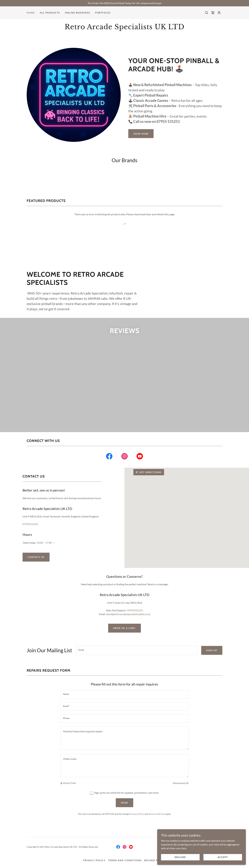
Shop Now (141, 134)
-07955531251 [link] (135, 620)
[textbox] (137, 660)
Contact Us (36, 567)
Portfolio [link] (103, 13)
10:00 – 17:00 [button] (44, 552)
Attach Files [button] (70, 793)
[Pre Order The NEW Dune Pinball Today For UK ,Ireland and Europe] (124, 3)
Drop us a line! (124, 638)
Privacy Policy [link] (137, 824)
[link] (213, 13)
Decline (198, 857)
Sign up (212, 660)
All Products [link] (50, 13)
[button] (219, 13)
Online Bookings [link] (77, 13)
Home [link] (31, 13)
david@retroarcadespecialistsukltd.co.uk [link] (128, 624)
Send (124, 812)
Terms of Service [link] (157, 824)
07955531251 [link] (30, 534)
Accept (228, 857)
